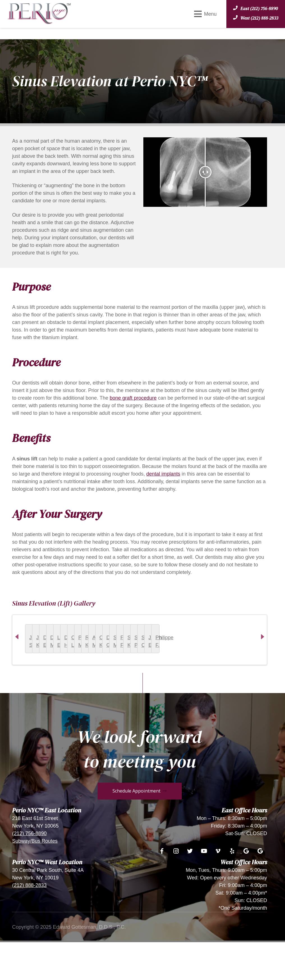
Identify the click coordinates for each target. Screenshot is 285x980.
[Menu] (205, 14)
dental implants (163, 474)
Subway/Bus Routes (35, 881)
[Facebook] (162, 891)
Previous (21, 662)
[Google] (246, 891)
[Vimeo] (218, 891)
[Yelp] (232, 891)
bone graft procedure (133, 398)
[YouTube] (204, 891)
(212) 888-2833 (29, 925)
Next (266, 662)
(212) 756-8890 (29, 873)
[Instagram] (176, 891)
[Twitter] (190, 891)
